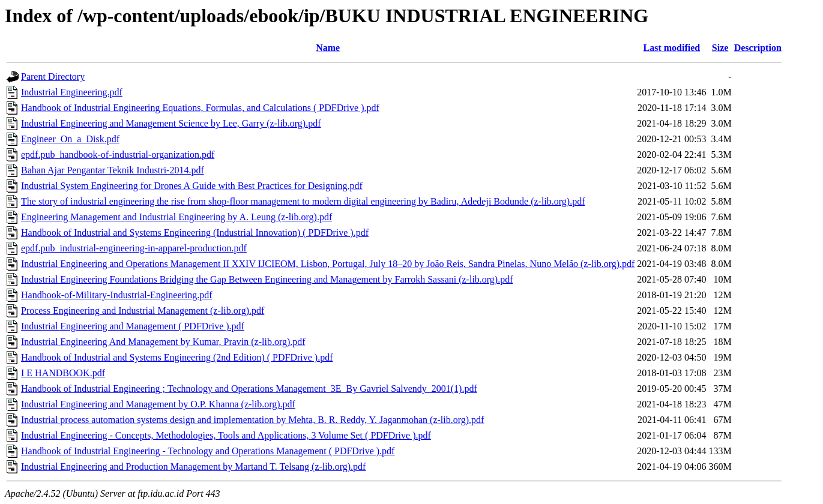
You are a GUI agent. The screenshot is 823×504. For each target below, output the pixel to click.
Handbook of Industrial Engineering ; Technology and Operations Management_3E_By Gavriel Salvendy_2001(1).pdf (249, 388)
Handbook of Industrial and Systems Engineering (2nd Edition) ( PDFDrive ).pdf (177, 357)
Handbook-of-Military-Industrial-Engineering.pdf (117, 295)
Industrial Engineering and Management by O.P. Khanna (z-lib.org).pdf (158, 404)
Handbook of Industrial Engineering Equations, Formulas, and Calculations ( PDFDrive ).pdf (200, 108)
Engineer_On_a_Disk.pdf (70, 139)
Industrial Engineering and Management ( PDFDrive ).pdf (133, 326)
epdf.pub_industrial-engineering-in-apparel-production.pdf (134, 248)
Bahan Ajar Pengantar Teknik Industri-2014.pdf (113, 170)
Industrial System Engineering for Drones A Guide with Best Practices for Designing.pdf (192, 186)
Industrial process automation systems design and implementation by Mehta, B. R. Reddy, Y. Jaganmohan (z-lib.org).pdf (252, 420)
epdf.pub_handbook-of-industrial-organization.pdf (118, 154)
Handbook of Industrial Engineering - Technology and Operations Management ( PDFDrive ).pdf (208, 451)
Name (328, 48)
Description (758, 48)
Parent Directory (53, 76)
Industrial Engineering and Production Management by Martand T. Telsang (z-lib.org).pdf (193, 466)
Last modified (672, 48)
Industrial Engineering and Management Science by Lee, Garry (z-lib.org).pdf (171, 123)
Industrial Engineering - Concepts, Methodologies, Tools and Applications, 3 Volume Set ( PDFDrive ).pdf (226, 435)
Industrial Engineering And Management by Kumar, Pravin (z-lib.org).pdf (163, 342)
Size (720, 48)
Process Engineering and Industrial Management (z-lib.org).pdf (143, 310)
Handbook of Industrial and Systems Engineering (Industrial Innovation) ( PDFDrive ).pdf (195, 232)
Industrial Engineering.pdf (72, 92)
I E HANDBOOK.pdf (63, 373)
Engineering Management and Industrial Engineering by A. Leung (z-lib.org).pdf (176, 217)
